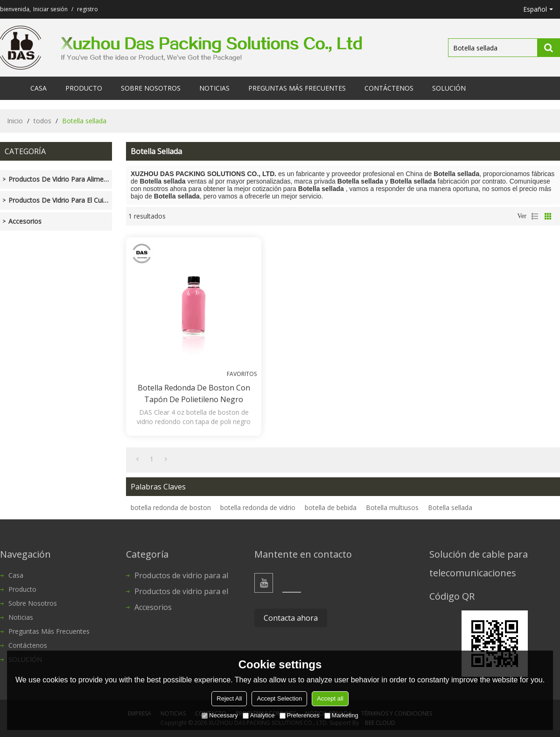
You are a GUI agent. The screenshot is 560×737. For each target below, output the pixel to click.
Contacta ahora (291, 618)
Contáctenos (389, 88)
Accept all (330, 698)
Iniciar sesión (50, 9)
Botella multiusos (392, 507)
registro (87, 9)
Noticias (214, 88)
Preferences (300, 715)
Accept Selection (279, 698)
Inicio (15, 121)
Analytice (259, 715)
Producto (84, 88)
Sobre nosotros (151, 88)
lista (535, 216)
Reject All (229, 698)
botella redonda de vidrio (258, 507)
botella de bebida (331, 507)
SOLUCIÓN (449, 88)
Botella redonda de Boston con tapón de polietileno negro (194, 393)
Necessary (220, 715)
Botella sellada (450, 507)
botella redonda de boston (171, 507)
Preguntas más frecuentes (297, 88)
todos (42, 121)
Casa (38, 88)
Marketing (341, 715)
